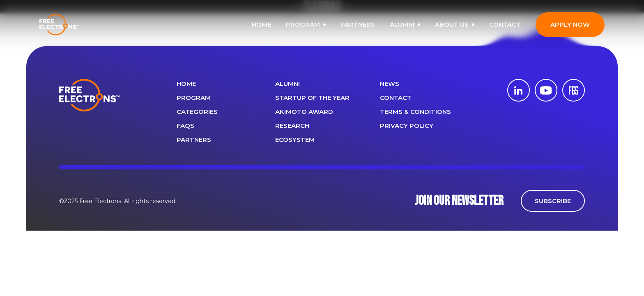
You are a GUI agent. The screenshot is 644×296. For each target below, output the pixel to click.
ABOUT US (468, 25)
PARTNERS (371, 24)
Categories (197, 112)
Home (186, 84)
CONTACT (518, 24)
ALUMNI (418, 25)
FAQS (185, 126)
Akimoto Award (304, 112)
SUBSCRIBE (553, 201)
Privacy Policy (407, 126)
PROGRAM (319, 25)
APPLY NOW (583, 24)
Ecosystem (295, 140)
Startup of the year (312, 98)
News (390, 84)
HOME (275, 24)
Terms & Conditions (415, 112)
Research (292, 126)
